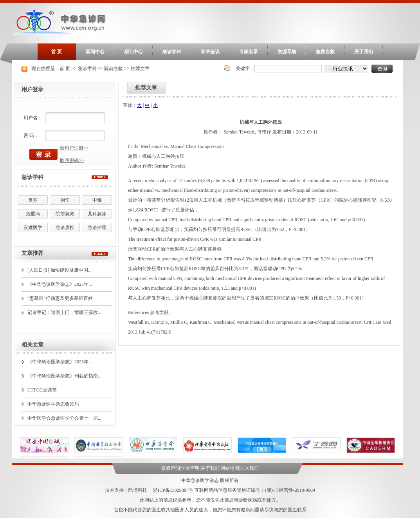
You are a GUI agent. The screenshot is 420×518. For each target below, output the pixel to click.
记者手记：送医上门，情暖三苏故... (64, 312)
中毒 (97, 200)
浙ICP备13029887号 (173, 490)
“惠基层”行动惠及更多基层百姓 (60, 298)
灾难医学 (33, 227)
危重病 (33, 214)
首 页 (57, 52)
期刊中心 (133, 52)
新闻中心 (95, 52)
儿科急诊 (97, 214)
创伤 (65, 200)
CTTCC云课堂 (42, 390)
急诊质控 (65, 227)
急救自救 (325, 52)
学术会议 (210, 52)
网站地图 (230, 468)
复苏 (33, 200)
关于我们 (364, 52)
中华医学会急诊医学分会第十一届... (64, 418)
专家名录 (249, 52)
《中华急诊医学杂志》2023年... (60, 362)
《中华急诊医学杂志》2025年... (60, 284)
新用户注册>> (74, 148)
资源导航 (287, 52)
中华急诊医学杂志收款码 (53, 404)
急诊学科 (172, 52)
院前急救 (114, 69)
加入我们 (249, 468)
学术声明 (190, 468)
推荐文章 (140, 69)
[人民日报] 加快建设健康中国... (59, 270)
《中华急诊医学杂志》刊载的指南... (64, 376)
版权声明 (171, 468)
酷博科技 (138, 490)
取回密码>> (72, 161)
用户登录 (32, 89)
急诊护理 (97, 227)
